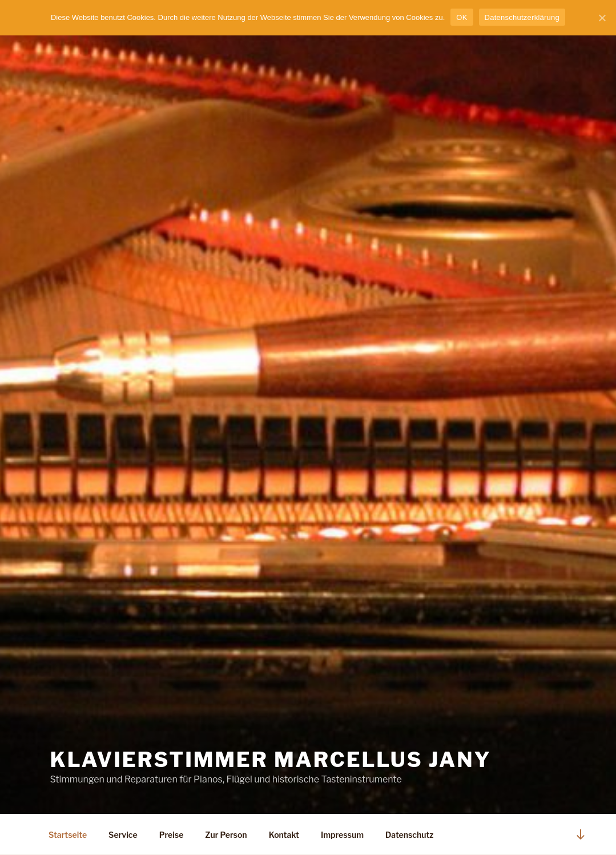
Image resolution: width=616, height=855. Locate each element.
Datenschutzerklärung (522, 17)
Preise (172, 835)
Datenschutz (410, 835)
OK (462, 17)
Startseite (68, 835)
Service (123, 835)
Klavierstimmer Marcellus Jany (271, 760)
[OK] (602, 18)
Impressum (342, 835)
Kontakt (284, 835)
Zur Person (226, 835)
